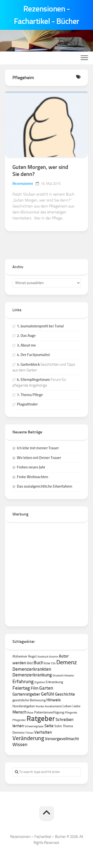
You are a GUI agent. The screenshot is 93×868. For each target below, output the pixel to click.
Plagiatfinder (27, 404)
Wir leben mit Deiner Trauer (39, 458)
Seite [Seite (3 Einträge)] (49, 726)
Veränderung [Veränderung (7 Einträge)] (28, 738)
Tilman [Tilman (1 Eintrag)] (29, 733)
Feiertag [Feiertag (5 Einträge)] (21, 688)
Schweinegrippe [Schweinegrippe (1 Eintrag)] (34, 726)
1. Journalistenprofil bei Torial (40, 326)
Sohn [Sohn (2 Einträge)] (58, 726)
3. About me (26, 345)
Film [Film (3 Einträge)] (35, 688)
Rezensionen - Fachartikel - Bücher (47, 15)
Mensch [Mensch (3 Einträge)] (19, 712)
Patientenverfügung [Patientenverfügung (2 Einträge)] (49, 712)
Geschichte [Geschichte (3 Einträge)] (65, 694)
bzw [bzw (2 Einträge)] (47, 663)
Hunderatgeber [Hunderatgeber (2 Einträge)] (24, 706)
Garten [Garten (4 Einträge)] (46, 688)
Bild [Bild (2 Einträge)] (30, 663)
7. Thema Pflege (30, 395)
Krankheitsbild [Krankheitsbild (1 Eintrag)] (53, 706)
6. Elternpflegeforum (33, 380)
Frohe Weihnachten (32, 477)
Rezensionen (23, 184)
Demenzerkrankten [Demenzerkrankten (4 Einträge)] (32, 669)
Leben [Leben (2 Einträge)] (67, 706)
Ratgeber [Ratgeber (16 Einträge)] (41, 718)
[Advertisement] (46, 572)
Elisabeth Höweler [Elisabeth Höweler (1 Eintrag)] (63, 676)
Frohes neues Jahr (31, 467)
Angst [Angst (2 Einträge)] (32, 656)
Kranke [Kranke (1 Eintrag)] (40, 706)
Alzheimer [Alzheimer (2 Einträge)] (20, 656)
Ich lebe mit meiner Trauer (38, 448)
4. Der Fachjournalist (33, 355)
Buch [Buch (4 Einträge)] (38, 663)
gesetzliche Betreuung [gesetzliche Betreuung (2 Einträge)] (29, 700)
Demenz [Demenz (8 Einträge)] (67, 662)
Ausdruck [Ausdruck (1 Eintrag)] (43, 657)
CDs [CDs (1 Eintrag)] (53, 663)
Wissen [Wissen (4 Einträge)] (20, 744)
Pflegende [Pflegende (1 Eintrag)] (71, 713)
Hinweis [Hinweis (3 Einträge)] (54, 700)
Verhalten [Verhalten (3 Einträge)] (43, 732)
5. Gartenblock (28, 364)
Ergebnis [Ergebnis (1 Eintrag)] (40, 682)
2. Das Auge (26, 336)
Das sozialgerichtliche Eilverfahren (45, 486)
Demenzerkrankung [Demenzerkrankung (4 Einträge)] (32, 675)
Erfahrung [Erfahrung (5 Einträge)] (23, 681)
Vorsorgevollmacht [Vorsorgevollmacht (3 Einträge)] (62, 739)
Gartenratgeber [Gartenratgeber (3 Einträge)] (26, 694)
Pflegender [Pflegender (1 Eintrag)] (19, 720)
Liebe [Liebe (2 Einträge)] (76, 706)
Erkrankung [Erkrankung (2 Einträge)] (54, 682)
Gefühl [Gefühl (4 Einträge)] (48, 694)
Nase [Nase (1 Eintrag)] (30, 713)
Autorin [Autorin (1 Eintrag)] (54, 657)
